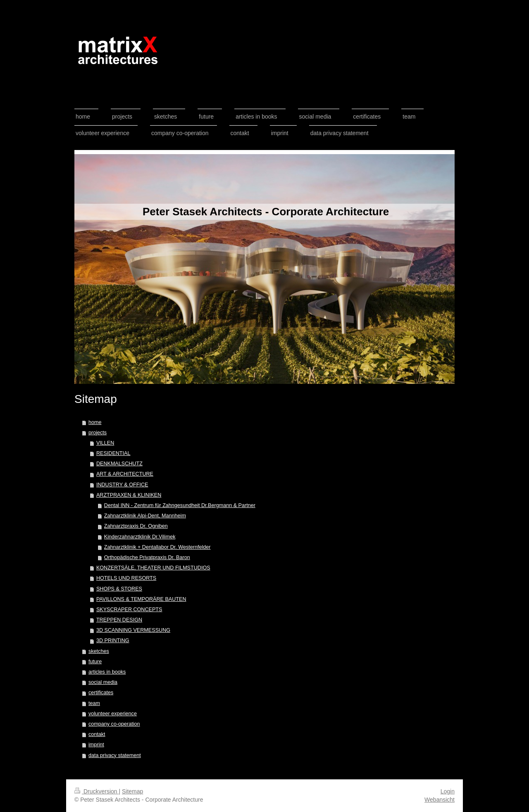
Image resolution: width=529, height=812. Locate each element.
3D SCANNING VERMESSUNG (133, 630)
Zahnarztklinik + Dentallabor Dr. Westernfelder (157, 547)
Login (448, 791)
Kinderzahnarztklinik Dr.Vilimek (140, 537)
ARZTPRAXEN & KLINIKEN (129, 495)
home (95, 422)
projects (98, 433)
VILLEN (105, 443)
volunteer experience (113, 714)
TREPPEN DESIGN (119, 620)
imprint (96, 745)
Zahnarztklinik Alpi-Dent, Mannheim (145, 516)
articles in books (107, 672)
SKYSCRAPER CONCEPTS (129, 610)
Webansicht (440, 800)
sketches (99, 651)
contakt (97, 734)
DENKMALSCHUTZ (119, 464)
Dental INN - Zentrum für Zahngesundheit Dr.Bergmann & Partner (180, 505)
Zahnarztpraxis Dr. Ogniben (136, 526)
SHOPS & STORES (119, 589)
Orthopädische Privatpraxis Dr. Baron (147, 557)
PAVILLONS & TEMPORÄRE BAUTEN (141, 599)
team (94, 703)
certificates (101, 693)
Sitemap (132, 791)
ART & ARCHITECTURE (125, 474)
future (95, 662)
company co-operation (114, 724)
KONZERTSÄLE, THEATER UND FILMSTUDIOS (153, 568)
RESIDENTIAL (113, 453)
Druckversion (97, 791)
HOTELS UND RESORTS (126, 578)
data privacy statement (115, 755)
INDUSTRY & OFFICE (122, 485)
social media (103, 682)
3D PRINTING (113, 641)
